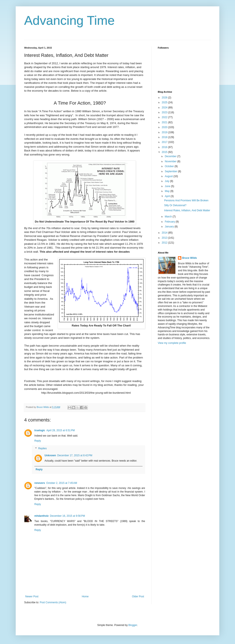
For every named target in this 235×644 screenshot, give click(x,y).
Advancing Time (69, 20)
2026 (165, 98)
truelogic (40, 430)
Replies (42, 448)
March (169, 217)
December (171, 156)
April (168, 196)
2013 (165, 238)
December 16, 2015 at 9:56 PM (67, 516)
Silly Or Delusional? (175, 205)
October (170, 166)
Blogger (133, 625)
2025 (165, 102)
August (169, 176)
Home (85, 596)
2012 (165, 243)
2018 (165, 137)
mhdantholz (41, 516)
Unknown (50, 455)
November (171, 161)
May (168, 191)
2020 (165, 127)
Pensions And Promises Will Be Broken (186, 200)
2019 (165, 132)
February (170, 222)
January (170, 227)
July (167, 181)
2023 (165, 112)
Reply (38, 441)
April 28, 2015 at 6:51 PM (61, 430)
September (171, 171)
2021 (165, 122)
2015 (165, 152)
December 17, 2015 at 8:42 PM (75, 455)
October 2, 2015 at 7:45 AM (62, 483)
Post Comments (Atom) (53, 602)
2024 (165, 108)
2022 (165, 117)
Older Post (138, 596)
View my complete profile (172, 343)
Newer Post (32, 596)
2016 (165, 147)
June (168, 186)
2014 (165, 233)
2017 (165, 142)
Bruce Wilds (190, 258)
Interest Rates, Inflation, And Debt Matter (187, 210)
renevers (40, 483)
